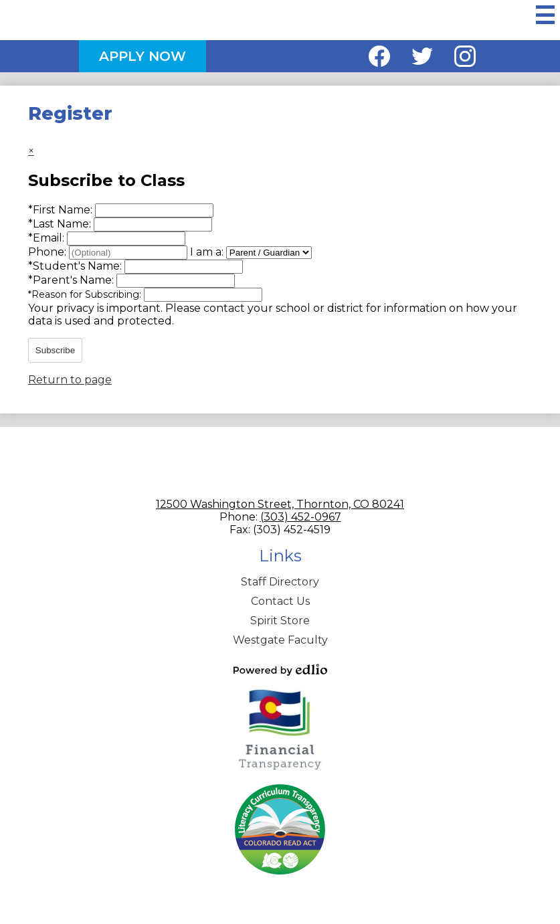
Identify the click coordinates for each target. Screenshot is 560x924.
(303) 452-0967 (301, 517)
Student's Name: (76, 266)
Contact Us (280, 601)
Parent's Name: (72, 280)
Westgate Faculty (280, 640)
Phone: (49, 252)
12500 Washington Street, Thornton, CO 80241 (280, 504)
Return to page (70, 380)
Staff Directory (280, 582)
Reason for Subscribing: (86, 294)
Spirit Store (280, 621)
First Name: (62, 210)
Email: (48, 238)
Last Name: (61, 224)
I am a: (207, 252)
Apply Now (143, 56)
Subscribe (55, 350)
